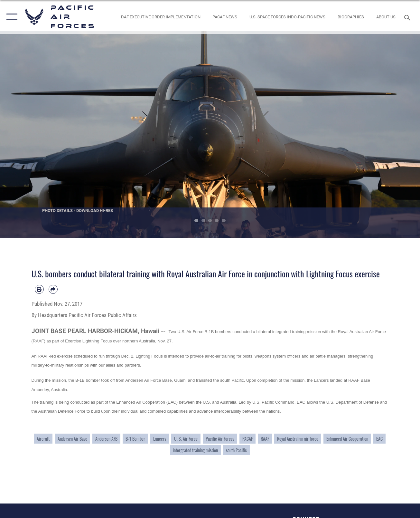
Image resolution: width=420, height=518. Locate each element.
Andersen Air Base (72, 439)
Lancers (160, 439)
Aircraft (43, 439)
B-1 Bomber (135, 439)
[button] (10, 17)
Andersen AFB (106, 439)
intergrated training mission (195, 450)
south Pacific (236, 450)
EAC (379, 439)
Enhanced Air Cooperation (347, 439)
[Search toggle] (408, 17)
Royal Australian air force (298, 439)
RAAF (265, 439)
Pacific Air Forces (220, 439)
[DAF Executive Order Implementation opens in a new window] (160, 17)
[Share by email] (53, 289)
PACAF (247, 439)
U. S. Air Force (186, 439)
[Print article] (39, 289)
